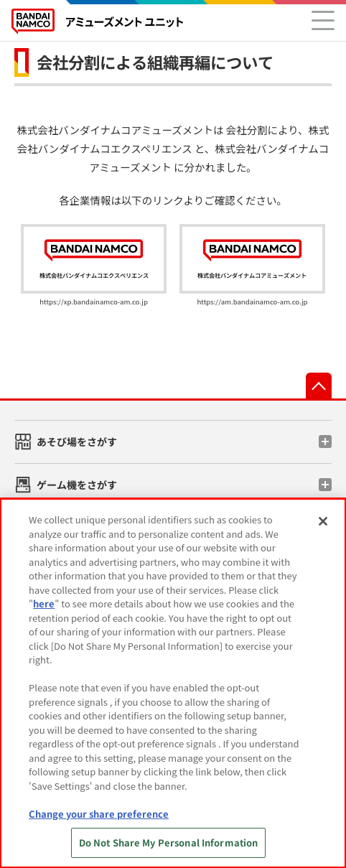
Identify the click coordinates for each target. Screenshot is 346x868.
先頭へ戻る (319, 386)
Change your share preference (99, 814)
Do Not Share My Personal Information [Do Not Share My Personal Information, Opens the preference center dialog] (169, 843)
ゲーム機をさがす (77, 485)
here (44, 603)
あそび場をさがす (77, 442)
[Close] (323, 521)
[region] (173, 683)
